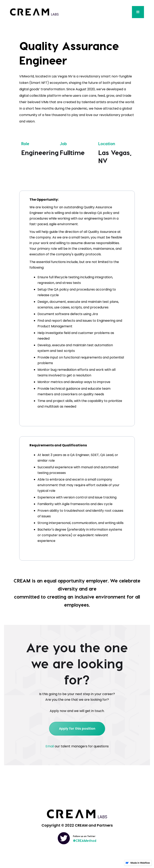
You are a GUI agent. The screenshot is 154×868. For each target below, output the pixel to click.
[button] (138, 12)
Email (50, 746)
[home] (34, 12)
